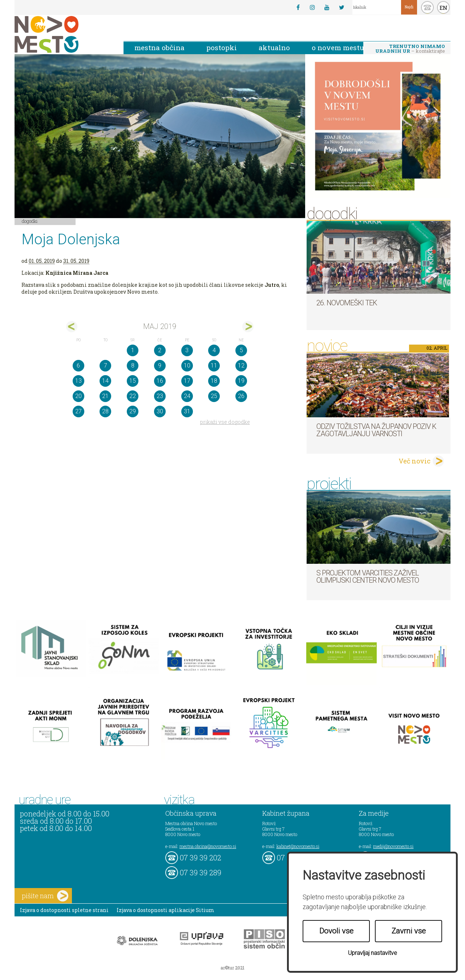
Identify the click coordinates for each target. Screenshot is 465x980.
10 (187, 366)
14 (105, 381)
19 (241, 381)
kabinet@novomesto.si (298, 846)
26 (241, 396)
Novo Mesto (64, 34)
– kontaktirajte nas (410, 49)
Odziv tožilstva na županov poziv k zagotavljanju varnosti (376, 430)
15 (133, 381)
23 (160, 396)
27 (78, 411)
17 (187, 381)
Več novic (415, 461)
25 (214, 396)
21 (105, 396)
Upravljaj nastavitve (373, 953)
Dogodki (30, 221)
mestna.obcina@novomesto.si (208, 846)
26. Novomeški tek (347, 303)
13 (78, 381)
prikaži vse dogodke (225, 422)
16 (160, 381)
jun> (248, 327)
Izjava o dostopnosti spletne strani (64, 910)
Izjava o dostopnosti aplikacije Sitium (165, 910)
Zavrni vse (409, 931)
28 (105, 411)
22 (133, 396)
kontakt (427, 7)
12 (241, 366)
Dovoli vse (336, 931)
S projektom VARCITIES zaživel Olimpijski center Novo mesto (368, 577)
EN (444, 8)
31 (187, 411)
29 (133, 411)
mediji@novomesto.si (393, 846)
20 (78, 396)
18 (214, 381)
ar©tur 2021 (232, 968)
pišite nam (45, 896)
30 (160, 411)
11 (214, 366)
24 (187, 396)
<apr (72, 327)
